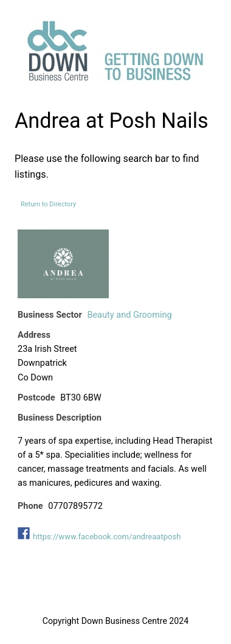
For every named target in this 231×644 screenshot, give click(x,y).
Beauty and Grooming (129, 315)
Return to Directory (48, 204)
